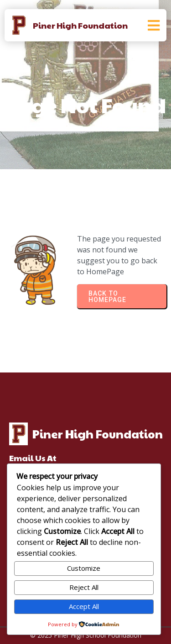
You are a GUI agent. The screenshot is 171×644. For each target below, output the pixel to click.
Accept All (84, 606)
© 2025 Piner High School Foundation (86, 635)
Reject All (84, 587)
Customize (84, 568)
